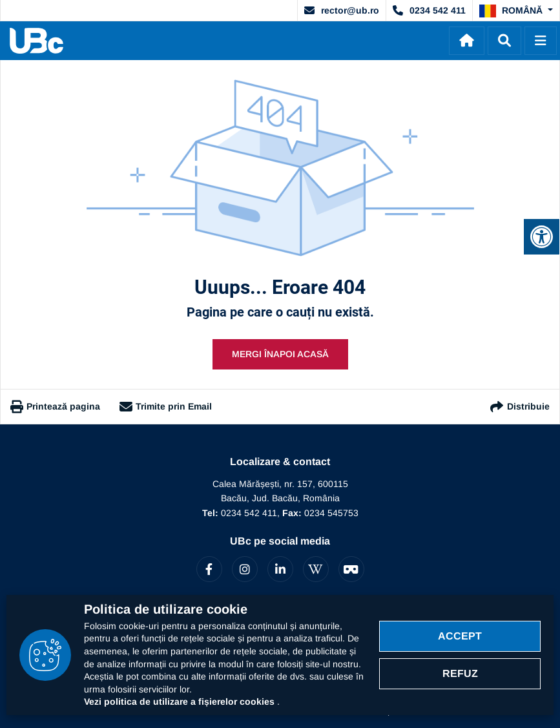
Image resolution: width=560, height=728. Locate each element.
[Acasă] (467, 41)
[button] (516, 11)
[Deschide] (541, 41)
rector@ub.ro (342, 10)
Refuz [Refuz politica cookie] (460, 673)
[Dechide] (504, 41)
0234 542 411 (429, 10)
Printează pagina (55, 407)
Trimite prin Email (166, 407)
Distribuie (519, 407)
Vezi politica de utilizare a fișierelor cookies (181, 702)
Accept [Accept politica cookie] (460, 636)
